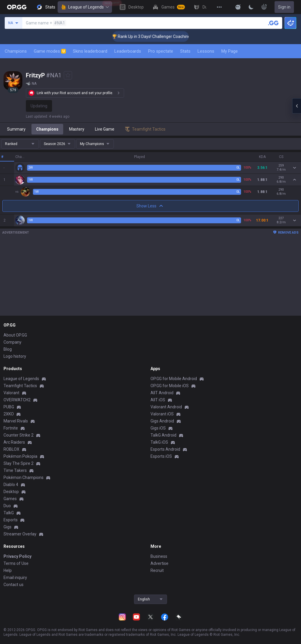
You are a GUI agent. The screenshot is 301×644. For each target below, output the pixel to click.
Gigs (7, 527)
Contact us (14, 585)
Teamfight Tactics (20, 386)
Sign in (284, 7)
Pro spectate (161, 51)
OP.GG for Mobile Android (174, 379)
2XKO (9, 414)
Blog (8, 349)
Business (159, 556)
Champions (16, 51)
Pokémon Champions (24, 477)
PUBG (9, 407)
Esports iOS (161, 456)
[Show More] (238, 7)
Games (10, 499)
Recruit (157, 570)
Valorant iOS (162, 414)
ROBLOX (11, 449)
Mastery (77, 129)
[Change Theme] (251, 7)
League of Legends (85, 7)
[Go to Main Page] (17, 7)
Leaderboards (128, 51)
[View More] (219, 7)
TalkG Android (163, 435)
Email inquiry (15, 578)
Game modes (50, 51)
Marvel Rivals (16, 421)
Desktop (11, 492)
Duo (7, 506)
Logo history (15, 356)
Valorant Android (166, 407)
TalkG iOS (159, 442)
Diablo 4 (11, 485)
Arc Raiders (14, 442)
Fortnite (11, 428)
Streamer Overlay (20, 534)
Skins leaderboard (90, 51)
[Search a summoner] (273, 23)
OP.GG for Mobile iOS (170, 386)
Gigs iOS (158, 428)
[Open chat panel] (297, 106)
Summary (16, 129)
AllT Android (162, 393)
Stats (185, 51)
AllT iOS (158, 400)
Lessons (206, 51)
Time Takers (15, 470)
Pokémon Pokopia (20, 456)
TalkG (9, 513)
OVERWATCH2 (17, 400)
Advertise (159, 563)
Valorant (11, 393)
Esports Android (165, 449)
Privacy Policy (17, 556)
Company (12, 342)
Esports (11, 520)
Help (8, 570)
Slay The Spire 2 (19, 463)
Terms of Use (16, 563)
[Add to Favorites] (68, 75)
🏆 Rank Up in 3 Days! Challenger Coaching (157, 36)
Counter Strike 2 (19, 435)
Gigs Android (162, 421)
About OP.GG (15, 335)
